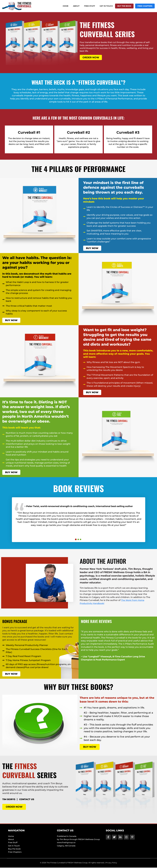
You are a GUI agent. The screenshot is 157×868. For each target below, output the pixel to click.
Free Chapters (146, 6)
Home (72, 6)
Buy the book (126, 6)
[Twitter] (114, 838)
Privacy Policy (111, 863)
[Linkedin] (120, 838)
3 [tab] (81, 540)
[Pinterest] (132, 838)
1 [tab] (76, 540)
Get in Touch (109, 6)
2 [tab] (78, 540)
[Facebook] (108, 838)
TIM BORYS (10, 800)
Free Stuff (94, 6)
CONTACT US (31, 800)
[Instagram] (126, 838)
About (81, 6)
